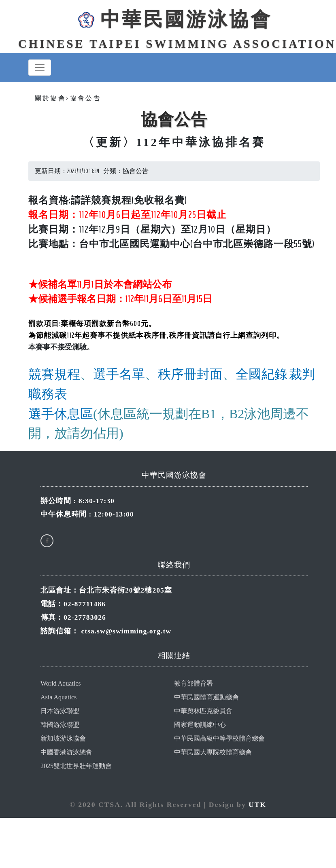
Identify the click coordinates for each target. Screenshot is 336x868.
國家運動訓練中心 (200, 725)
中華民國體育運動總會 (206, 698)
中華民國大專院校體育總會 (213, 753)
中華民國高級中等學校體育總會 (219, 739)
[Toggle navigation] (40, 68)
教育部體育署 (194, 684)
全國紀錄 (262, 375)
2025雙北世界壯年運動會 (76, 766)
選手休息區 (61, 415)
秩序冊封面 (190, 375)
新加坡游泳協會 (63, 739)
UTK (257, 805)
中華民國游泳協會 (174, 19)
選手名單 (119, 375)
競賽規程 (54, 375)
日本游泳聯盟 (60, 711)
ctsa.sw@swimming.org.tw (126, 631)
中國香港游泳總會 (66, 753)
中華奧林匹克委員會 (203, 711)
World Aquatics (61, 684)
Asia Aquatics (58, 698)
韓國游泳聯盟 (60, 725)
